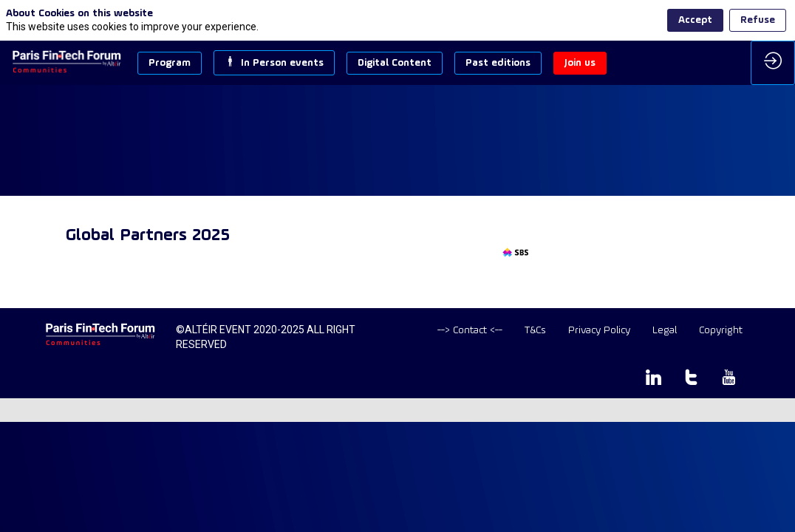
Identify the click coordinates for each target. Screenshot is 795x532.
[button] (170, 63)
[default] (470, 331)
